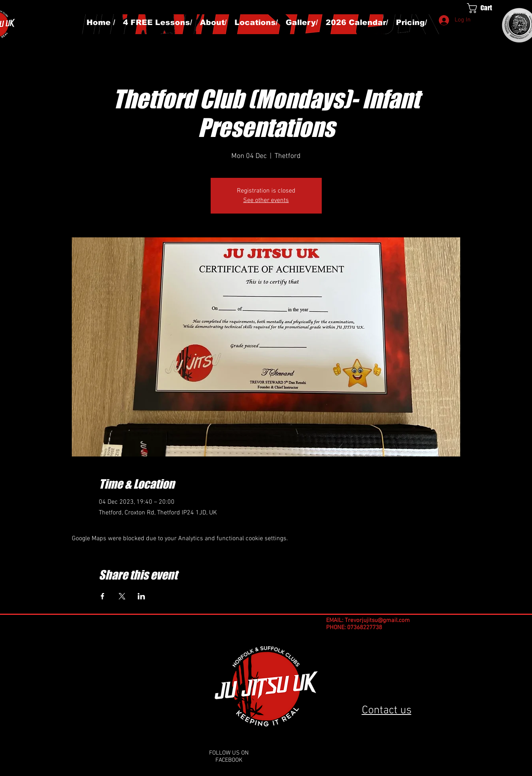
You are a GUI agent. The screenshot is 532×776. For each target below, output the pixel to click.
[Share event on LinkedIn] (141, 596)
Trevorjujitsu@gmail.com (377, 620)
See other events (266, 200)
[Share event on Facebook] (103, 596)
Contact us (387, 711)
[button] (487, 8)
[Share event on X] (122, 596)
